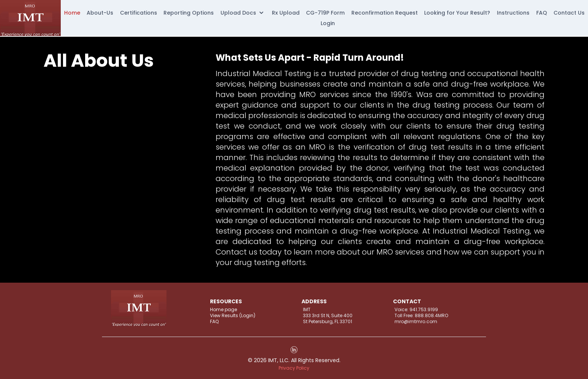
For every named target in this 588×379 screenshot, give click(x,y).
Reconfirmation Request (385, 13)
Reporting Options (189, 13)
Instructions (513, 13)
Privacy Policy (294, 368)
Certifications (139, 13)
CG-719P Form (325, 13)
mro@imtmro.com (416, 322)
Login (328, 23)
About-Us (100, 13)
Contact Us (569, 13)
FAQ (542, 13)
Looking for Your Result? (457, 13)
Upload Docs (243, 13)
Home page (223, 309)
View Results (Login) (233, 316)
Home (72, 13)
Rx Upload (286, 13)
